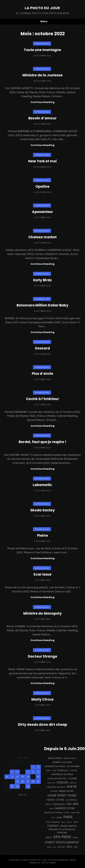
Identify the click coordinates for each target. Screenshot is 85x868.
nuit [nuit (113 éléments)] (53, 818)
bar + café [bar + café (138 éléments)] (51, 770)
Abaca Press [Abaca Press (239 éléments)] (55, 758)
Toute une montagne (42, 50)
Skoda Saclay (42, 510)
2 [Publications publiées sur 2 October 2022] (38, 767)
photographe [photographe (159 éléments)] (53, 822)
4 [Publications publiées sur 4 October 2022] (12, 772)
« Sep (20, 795)
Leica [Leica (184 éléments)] (48, 804)
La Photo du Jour (42, 8)
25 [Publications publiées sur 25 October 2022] (12, 786)
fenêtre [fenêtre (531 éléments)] (72, 787)
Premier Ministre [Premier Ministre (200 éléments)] (68, 826)
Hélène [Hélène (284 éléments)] (51, 800)
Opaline (42, 186)
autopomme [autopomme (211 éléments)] (73, 766)
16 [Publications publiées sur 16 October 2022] (38, 777)
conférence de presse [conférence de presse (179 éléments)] (62, 774)
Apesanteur (42, 212)
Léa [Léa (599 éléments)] (69, 804)
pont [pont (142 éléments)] (76, 822)
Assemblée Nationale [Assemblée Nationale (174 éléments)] (55, 766)
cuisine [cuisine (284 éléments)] (72, 778)
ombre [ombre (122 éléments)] (59, 818)
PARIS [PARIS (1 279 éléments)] (68, 817)
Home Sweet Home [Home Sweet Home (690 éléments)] (62, 795)
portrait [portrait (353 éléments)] (53, 826)
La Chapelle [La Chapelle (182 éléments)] (71, 800)
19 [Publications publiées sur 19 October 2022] (17, 781)
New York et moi (42, 161)
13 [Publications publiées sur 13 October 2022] (23, 777)
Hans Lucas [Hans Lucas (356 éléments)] (66, 791)
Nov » (25, 795)
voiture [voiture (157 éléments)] (61, 847)
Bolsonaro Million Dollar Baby (42, 305)
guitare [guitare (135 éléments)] (54, 791)
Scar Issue (42, 574)
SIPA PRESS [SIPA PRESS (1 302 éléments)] (62, 837)
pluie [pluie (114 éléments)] (63, 822)
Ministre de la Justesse (43, 75)
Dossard (42, 348)
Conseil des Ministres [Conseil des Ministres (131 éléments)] (57, 779)
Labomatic (42, 485)
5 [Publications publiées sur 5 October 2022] (17, 772)
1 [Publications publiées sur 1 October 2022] (33, 767)
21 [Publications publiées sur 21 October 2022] (28, 781)
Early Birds (42, 280)
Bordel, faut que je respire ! (42, 442)
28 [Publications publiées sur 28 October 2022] (28, 786)
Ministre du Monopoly (42, 613)
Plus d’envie (42, 374)
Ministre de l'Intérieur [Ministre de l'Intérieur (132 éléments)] (54, 813)
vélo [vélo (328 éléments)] (69, 847)
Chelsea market (43, 237)
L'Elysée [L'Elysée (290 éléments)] (60, 800)
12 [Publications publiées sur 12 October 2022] (17, 777)
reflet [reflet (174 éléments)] (49, 838)
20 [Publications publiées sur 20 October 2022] (23, 781)
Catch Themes (49, 863)
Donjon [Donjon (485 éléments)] (62, 783)
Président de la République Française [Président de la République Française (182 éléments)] (62, 831)
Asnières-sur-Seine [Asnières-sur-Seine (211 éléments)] (62, 762)
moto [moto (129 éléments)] (67, 813)
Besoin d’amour (42, 118)
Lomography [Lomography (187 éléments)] (59, 804)
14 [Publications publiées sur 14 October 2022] (28, 777)
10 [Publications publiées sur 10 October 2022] (7, 777)
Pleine (42, 535)
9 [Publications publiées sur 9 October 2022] (38, 772)
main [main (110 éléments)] (52, 809)
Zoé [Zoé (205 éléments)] (75, 847)
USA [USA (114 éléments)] (54, 847)
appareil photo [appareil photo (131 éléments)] (70, 758)
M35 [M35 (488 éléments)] (76, 804)
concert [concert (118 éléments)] (74, 771)
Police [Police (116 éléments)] (69, 822)
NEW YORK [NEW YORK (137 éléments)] (75, 813)
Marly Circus (42, 699)
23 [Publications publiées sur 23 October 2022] (38, 781)
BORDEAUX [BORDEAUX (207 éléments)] (63, 770)
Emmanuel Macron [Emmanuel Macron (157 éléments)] (56, 787)
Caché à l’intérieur (42, 399)
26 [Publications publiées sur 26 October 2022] (17, 786)
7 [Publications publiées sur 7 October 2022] (28, 772)
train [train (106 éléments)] (49, 847)
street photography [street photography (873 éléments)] (62, 842)
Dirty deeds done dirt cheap (42, 725)
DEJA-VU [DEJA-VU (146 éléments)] (51, 783)
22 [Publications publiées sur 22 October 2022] (33, 781)
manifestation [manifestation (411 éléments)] (65, 808)
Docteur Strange (42, 656)
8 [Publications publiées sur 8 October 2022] (33, 772)
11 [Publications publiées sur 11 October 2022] (12, 777)
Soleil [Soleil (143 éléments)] (75, 838)
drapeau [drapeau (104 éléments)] (73, 783)
